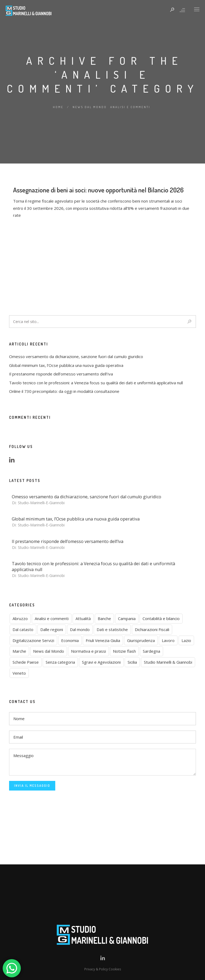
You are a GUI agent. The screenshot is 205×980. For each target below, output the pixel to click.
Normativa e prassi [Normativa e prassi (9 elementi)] (88, 651)
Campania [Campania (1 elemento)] (127, 618)
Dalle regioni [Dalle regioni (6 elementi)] (52, 629)
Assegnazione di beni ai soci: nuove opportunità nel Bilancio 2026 (98, 244)
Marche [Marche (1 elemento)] (19, 651)
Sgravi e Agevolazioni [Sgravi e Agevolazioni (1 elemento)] (101, 662)
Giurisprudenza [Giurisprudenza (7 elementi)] (141, 640)
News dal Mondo (90, 107)
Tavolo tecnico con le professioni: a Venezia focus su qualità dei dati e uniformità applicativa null (96, 383)
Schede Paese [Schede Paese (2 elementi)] (26, 662)
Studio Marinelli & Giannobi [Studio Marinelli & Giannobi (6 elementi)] (168, 662)
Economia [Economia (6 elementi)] (70, 640)
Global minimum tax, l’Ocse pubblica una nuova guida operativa (66, 365)
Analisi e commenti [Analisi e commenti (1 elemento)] (52, 618)
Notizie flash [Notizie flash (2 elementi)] (124, 651)
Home (58, 107)
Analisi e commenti (130, 107)
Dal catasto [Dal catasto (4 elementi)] (23, 629)
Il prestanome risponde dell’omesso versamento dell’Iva (61, 374)
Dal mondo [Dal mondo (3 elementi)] (80, 629)
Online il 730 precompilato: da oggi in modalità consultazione (64, 391)
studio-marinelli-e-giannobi (41, 503)
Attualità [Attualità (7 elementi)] (83, 618)
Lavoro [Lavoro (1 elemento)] (168, 640)
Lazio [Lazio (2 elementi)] (186, 640)
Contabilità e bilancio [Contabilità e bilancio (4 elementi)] (161, 618)
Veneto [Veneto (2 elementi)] (19, 673)
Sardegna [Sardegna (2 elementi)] (151, 651)
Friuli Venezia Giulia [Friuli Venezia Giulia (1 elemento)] (103, 640)
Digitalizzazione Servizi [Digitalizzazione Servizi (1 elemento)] (33, 640)
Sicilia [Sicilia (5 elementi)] (132, 662)
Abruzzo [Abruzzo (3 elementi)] (20, 618)
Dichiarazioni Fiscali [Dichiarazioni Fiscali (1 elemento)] (152, 629)
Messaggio (102, 762)
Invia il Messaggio (32, 786)
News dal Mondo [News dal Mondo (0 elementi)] (49, 651)
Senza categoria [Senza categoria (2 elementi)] (60, 662)
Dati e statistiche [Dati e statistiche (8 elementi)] (112, 629)
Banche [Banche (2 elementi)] (104, 618)
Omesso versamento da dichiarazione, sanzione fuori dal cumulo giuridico (76, 356)
